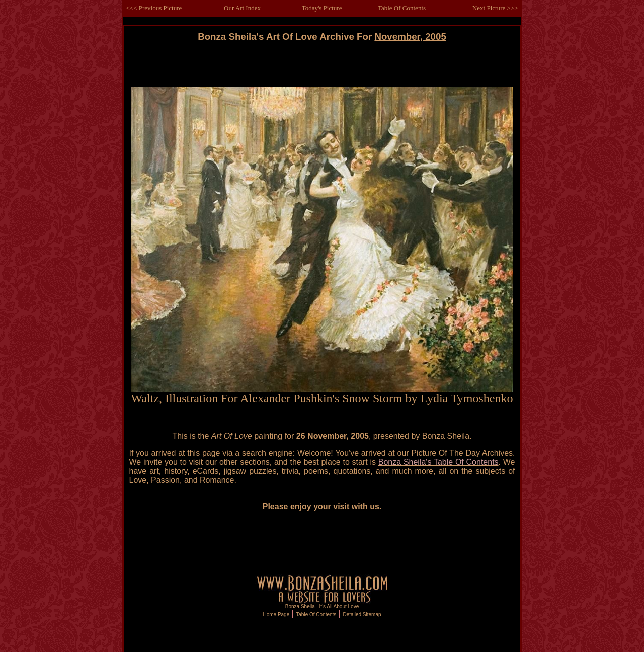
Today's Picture (322, 8)
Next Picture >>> (495, 8)
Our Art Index (242, 8)
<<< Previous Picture (154, 8)
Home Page (276, 615)
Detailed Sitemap (362, 615)
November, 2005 (410, 36)
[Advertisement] (322, 65)
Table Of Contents (402, 8)
